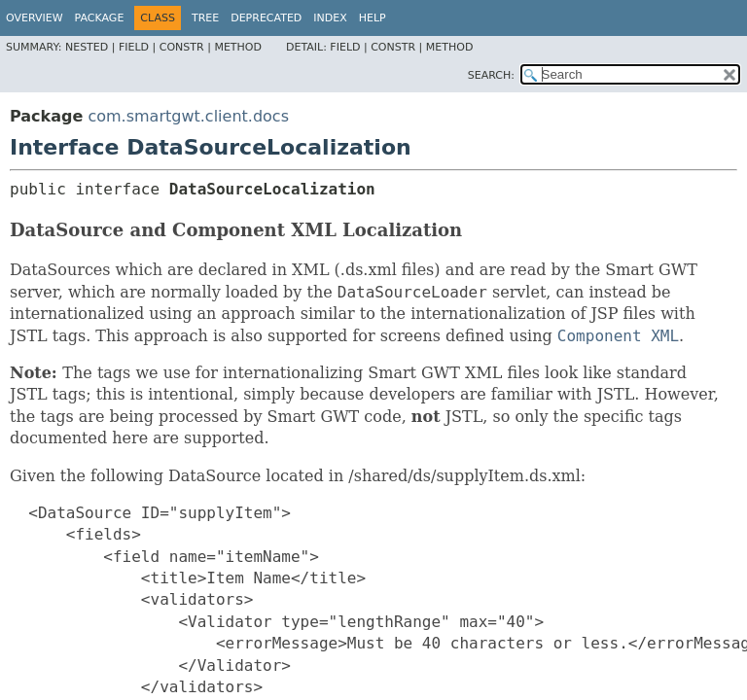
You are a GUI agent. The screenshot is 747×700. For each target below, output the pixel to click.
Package (100, 18)
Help (373, 18)
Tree (205, 18)
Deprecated (266, 18)
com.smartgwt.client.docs (188, 116)
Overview (35, 18)
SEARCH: (491, 75)
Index (330, 18)
